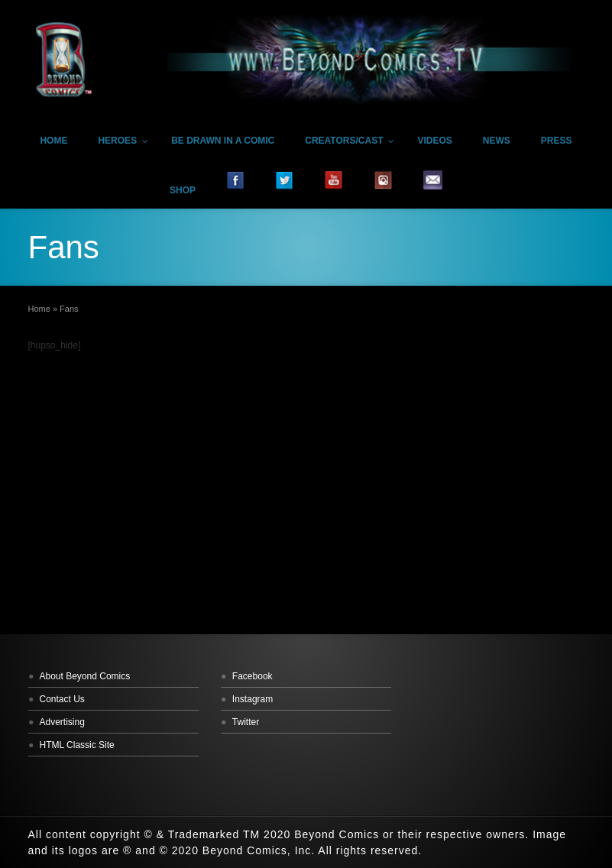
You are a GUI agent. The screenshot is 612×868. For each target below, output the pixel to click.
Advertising (62, 722)
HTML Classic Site (77, 745)
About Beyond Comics (85, 676)
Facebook (253, 676)
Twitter (246, 722)
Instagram (253, 699)
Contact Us (62, 699)
